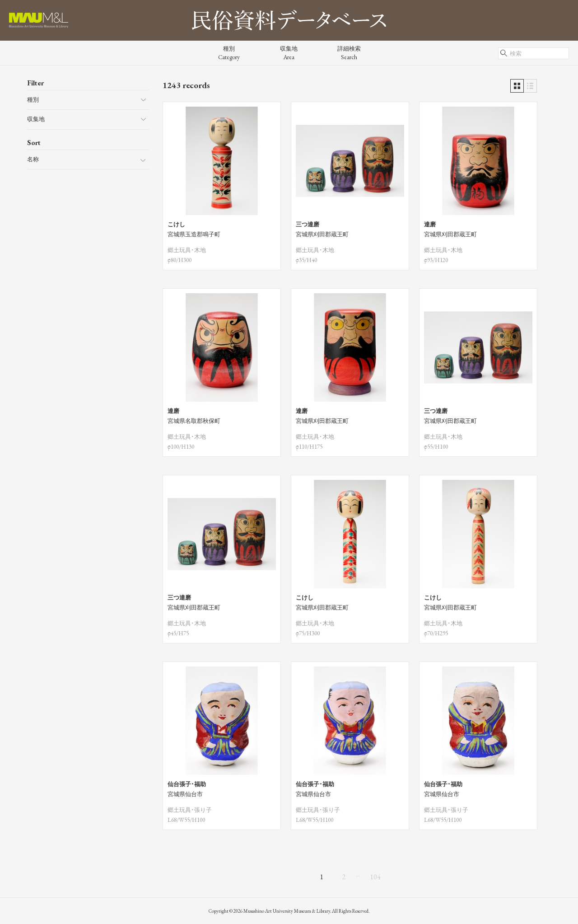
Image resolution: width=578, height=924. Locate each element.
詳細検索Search (349, 53)
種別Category (229, 53)
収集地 (36, 119)
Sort (34, 143)
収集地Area (289, 53)
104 (375, 877)
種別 (33, 100)
